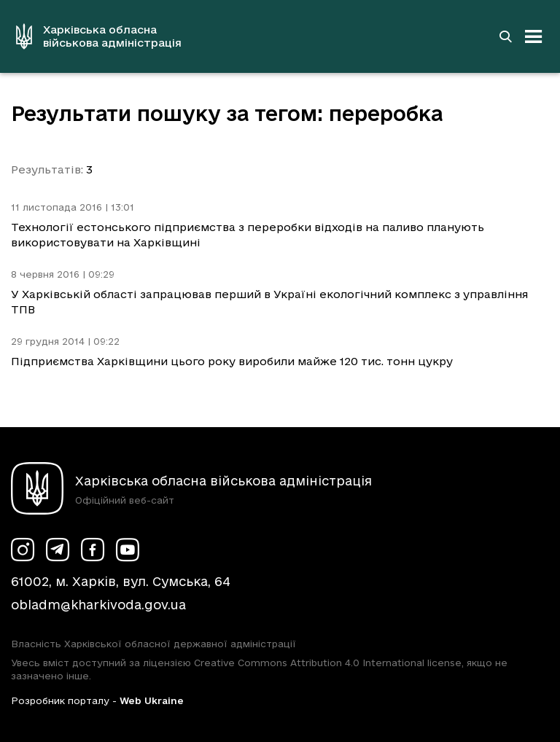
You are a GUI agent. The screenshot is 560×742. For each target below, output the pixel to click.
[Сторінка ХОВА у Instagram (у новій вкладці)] (23, 550)
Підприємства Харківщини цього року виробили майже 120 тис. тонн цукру (232, 361)
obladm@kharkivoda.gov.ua (98, 605)
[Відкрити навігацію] (534, 36)
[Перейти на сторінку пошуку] (505, 36)
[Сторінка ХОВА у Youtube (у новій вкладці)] (128, 550)
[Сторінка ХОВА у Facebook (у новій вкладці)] (93, 550)
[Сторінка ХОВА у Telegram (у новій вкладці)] (58, 550)
